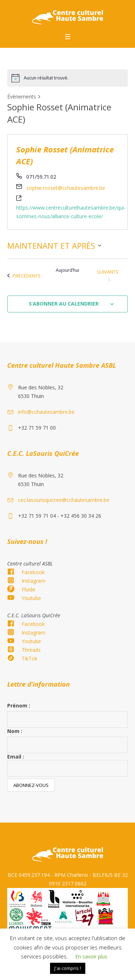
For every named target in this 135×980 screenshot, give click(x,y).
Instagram (33, 581)
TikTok (30, 658)
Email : (67, 765)
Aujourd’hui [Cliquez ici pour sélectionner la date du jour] (67, 270)
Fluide (28, 589)
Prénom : (19, 706)
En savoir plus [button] (91, 956)
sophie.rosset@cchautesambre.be (66, 188)
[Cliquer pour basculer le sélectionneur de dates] (54, 246)
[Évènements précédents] (24, 276)
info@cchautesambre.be (46, 412)
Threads (31, 650)
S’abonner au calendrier (64, 304)
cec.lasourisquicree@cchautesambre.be (64, 500)
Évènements (22, 97)
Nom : (15, 731)
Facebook (33, 572)
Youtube (31, 598)
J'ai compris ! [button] (68, 968)
